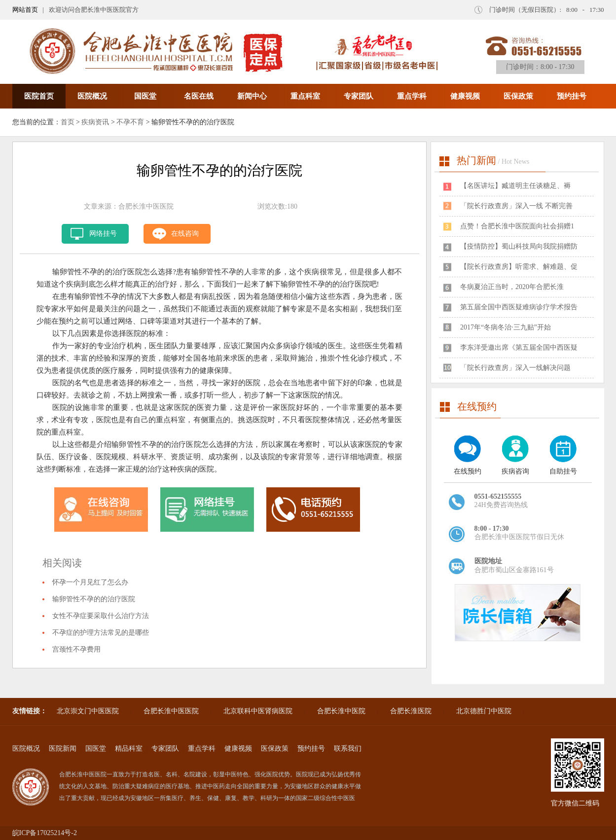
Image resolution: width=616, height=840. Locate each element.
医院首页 (39, 96)
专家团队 (359, 96)
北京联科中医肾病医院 (258, 711)
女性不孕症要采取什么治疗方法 (101, 616)
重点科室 (305, 96)
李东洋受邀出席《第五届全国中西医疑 (519, 347)
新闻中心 (252, 96)
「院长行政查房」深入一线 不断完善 (516, 206)
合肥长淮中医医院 (171, 711)
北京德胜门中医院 (484, 711)
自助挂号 (563, 471)
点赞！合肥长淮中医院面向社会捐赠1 (517, 226)
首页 (68, 122)
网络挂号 (103, 234)
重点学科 (412, 96)
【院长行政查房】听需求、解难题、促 (519, 267)
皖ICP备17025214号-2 (45, 833)
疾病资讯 (95, 122)
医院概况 (92, 96)
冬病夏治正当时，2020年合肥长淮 (512, 287)
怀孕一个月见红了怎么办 (90, 582)
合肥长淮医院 (411, 711)
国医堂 (145, 96)
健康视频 (465, 96)
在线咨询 (185, 234)
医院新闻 (63, 749)
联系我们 (348, 749)
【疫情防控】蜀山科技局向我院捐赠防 (519, 246)
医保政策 (518, 96)
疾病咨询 (515, 471)
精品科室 (129, 749)
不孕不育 (130, 122)
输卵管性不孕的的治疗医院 (94, 599)
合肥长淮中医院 (341, 711)
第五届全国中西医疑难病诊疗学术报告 (519, 307)
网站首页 (25, 10)
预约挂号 (572, 96)
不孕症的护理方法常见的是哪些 (101, 633)
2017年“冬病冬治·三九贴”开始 (506, 327)
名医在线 (199, 96)
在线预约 (468, 471)
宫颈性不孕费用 (76, 649)
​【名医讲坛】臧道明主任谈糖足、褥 (515, 186)
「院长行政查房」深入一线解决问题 (515, 368)
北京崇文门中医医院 (88, 711)
